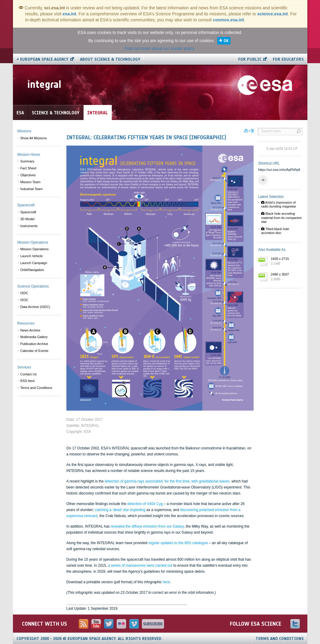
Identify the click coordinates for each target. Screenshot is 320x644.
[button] (263, 180)
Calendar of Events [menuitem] (35, 351)
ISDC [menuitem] (24, 293)
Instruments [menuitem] (29, 226)
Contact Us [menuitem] (29, 374)
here (166, 582)
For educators (288, 59)
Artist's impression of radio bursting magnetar (279, 204)
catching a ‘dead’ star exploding (120, 510)
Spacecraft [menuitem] (28, 212)
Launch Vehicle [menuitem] (32, 256)
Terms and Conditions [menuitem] (36, 388)
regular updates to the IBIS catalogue (178, 543)
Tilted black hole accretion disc (275, 231)
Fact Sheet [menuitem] (28, 168)
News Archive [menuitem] (30, 330)
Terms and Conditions (280, 639)
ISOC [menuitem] (24, 300)
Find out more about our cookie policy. (160, 48)
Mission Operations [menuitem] (35, 249)
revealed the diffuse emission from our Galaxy (147, 526)
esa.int (69, 14)
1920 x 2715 (285, 261)
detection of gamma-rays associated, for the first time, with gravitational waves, (168, 481)
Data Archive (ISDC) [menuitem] (35, 307)
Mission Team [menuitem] (30, 182)
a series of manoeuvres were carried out (141, 565)
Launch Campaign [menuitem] (34, 263)
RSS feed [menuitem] (27, 381)
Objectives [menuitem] (28, 175)
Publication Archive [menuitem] (34, 344)
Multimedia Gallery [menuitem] (34, 337)
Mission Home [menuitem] (29, 155)
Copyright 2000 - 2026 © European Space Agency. (90, 639)
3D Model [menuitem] (27, 219)
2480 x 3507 (285, 277)
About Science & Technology (110, 59)
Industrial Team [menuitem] (32, 189)
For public (250, 59)
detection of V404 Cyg (145, 504)
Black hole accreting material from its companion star (281, 217)
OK (226, 41)
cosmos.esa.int (228, 20)
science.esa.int (273, 14)
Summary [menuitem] (27, 161)
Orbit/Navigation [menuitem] (32, 270)
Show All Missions (34, 138)
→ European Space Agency (43, 59)
